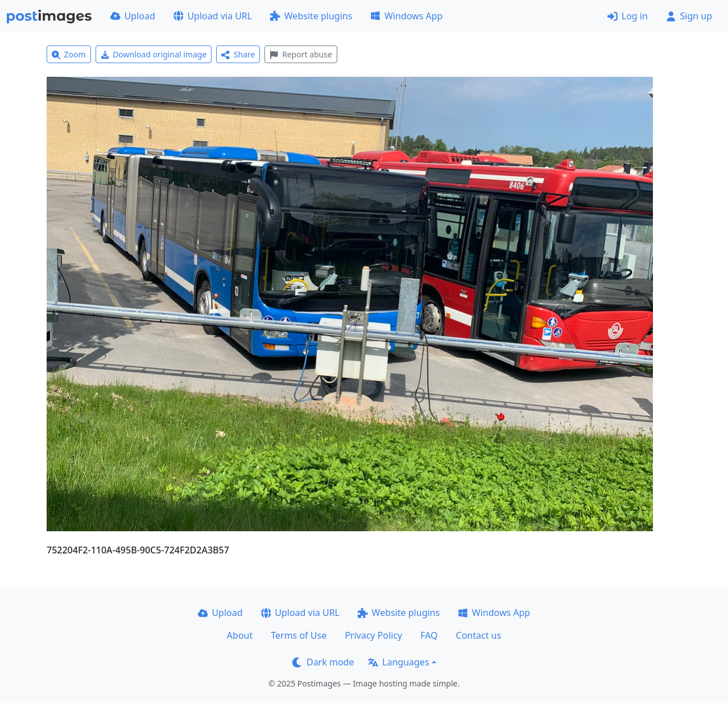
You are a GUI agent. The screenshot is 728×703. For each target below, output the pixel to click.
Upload (133, 16)
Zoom (69, 54)
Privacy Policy (373, 635)
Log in (628, 16)
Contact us (479, 635)
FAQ (429, 635)
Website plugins (311, 16)
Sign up (689, 16)
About (240, 635)
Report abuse (301, 54)
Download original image (154, 54)
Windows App (406, 16)
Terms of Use (299, 635)
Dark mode (323, 662)
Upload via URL (213, 16)
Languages (398, 662)
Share (238, 54)
